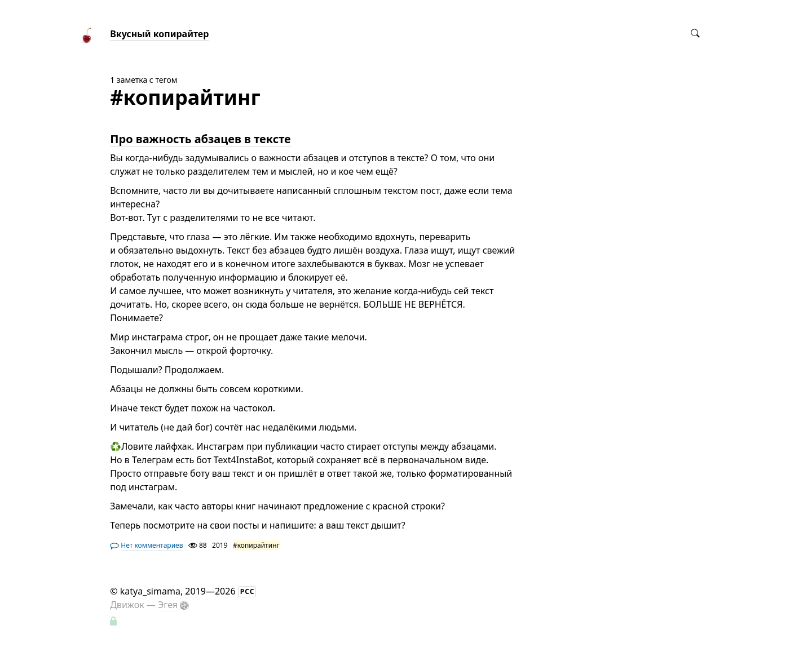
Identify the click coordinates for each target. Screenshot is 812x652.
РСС (248, 591)
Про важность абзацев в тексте (200, 139)
